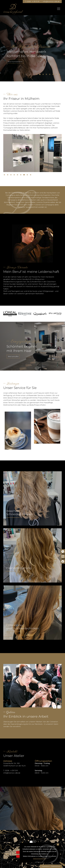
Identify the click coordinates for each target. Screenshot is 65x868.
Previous (55, 707)
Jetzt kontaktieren (15, 62)
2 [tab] (40, 75)
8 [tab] (60, 75)
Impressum (46, 866)
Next (59, 707)
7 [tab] (57, 75)
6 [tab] (54, 75)
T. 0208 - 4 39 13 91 (32, 1)
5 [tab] (50, 75)
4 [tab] (47, 75)
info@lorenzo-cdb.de (51, 1)
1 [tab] (37, 75)
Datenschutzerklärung (39, 859)
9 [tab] (31, 175)
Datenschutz (55, 866)
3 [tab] (44, 75)
